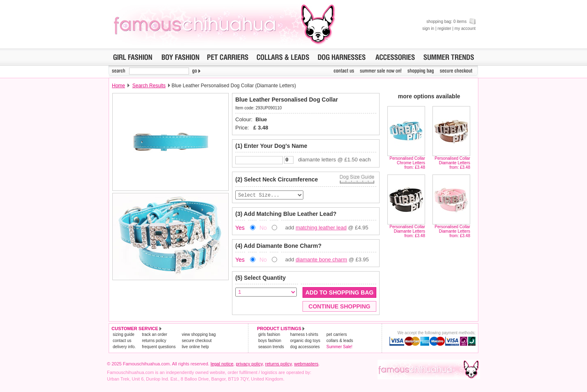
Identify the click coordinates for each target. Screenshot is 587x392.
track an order (155, 336)
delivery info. (124, 348)
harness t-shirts (304, 336)
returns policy (154, 342)
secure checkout (197, 342)
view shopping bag (199, 336)
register (444, 28)
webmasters (306, 365)
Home (118, 86)
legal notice (222, 365)
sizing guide (124, 336)
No (263, 229)
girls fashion (269, 336)
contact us (122, 342)
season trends (271, 348)
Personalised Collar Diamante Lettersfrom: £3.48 (452, 163)
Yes (240, 229)
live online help (195, 348)
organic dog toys (305, 342)
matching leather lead (321, 229)
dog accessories (305, 348)
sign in (428, 28)
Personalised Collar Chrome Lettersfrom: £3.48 (407, 163)
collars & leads (340, 342)
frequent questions (159, 348)
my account (465, 28)
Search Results (149, 86)
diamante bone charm (321, 261)
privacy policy (249, 365)
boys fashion (270, 342)
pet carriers (337, 336)
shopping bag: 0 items (451, 22)
